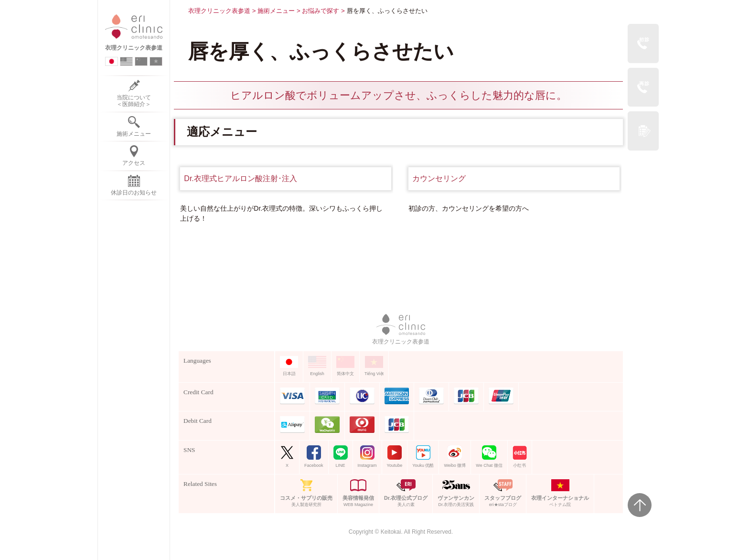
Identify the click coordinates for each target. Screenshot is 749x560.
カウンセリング (439, 178)
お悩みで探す (321, 11)
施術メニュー (276, 11)
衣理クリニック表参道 (219, 11)
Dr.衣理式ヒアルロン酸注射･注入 (240, 178)
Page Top (640, 505)
